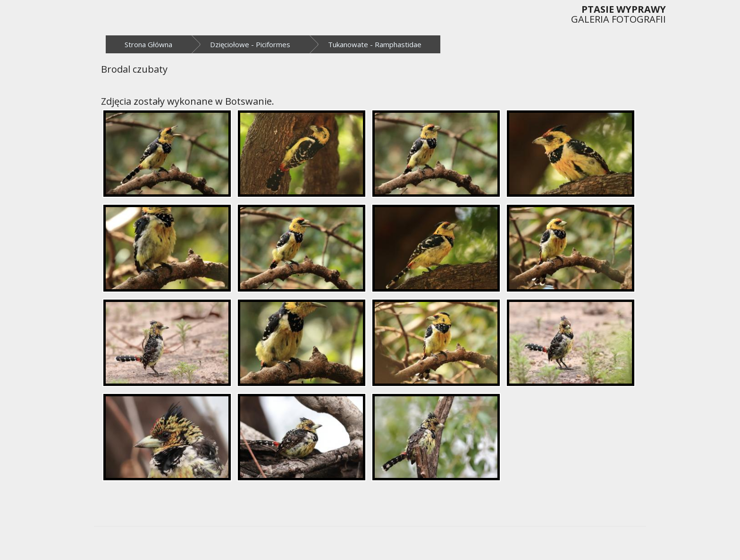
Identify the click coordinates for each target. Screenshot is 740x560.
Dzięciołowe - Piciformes (250, 44)
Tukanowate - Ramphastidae (375, 44)
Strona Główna (148, 44)
